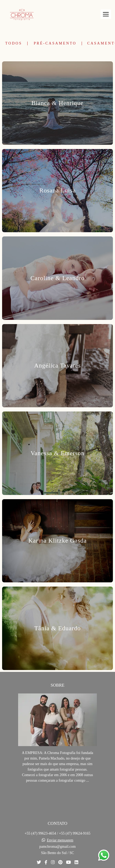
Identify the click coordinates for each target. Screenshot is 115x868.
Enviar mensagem (60, 840)
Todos (14, 43)
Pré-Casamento (55, 43)
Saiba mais (57, 797)
